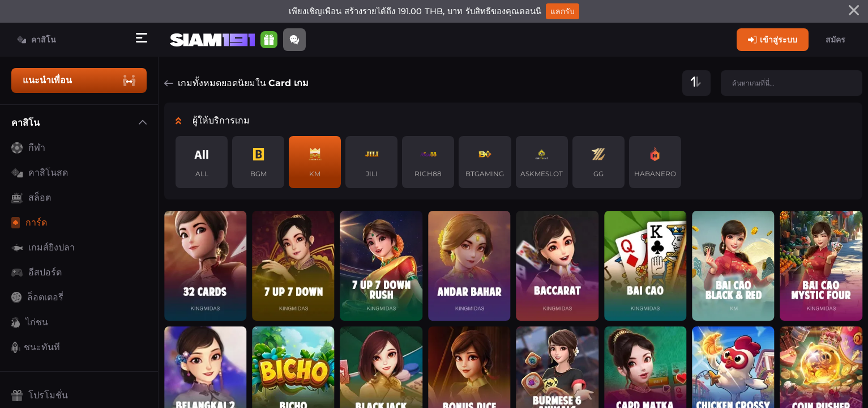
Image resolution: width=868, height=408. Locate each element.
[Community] (294, 40)
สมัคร (835, 40)
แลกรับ (563, 11)
